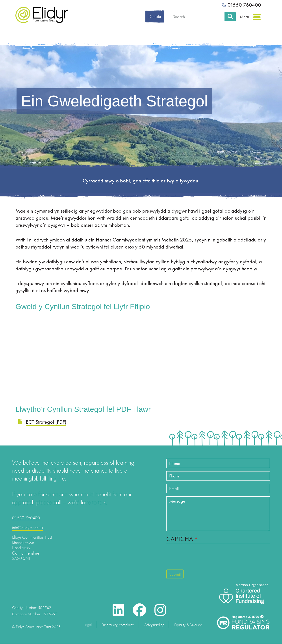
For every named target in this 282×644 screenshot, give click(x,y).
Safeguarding (154, 625)
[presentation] (200, 559)
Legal (88, 625)
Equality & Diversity (188, 625)
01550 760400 (241, 5)
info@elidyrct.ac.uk (28, 527)
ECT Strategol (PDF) (46, 422)
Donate (155, 16)
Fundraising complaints (118, 625)
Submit (175, 574)
